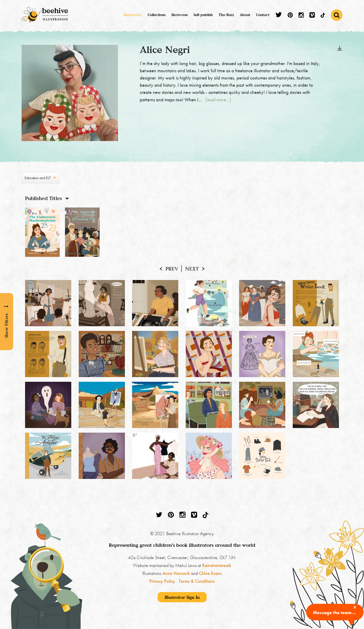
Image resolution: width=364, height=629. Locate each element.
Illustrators (133, 15)
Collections (157, 15)
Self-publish (203, 15)
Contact (263, 15)
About (245, 15)
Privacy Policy (162, 581)
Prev (172, 269)
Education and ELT (38, 178)
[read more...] (218, 100)
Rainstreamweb (217, 565)
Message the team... (334, 613)
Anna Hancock (176, 573)
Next (192, 269)
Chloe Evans (210, 573)
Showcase (180, 15)
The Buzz (226, 15)
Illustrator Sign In (182, 597)
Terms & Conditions (197, 581)
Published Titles (44, 198)
